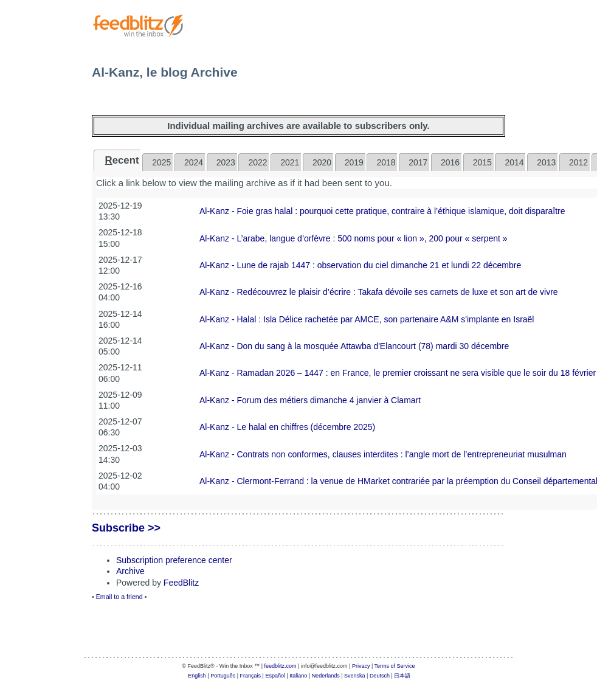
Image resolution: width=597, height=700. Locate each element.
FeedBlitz (181, 583)
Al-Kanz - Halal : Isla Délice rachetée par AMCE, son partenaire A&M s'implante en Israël (367, 319)
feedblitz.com (281, 666)
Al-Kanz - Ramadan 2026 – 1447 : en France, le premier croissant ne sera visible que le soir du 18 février (398, 373)
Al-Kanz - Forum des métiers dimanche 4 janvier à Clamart (310, 400)
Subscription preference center (174, 560)
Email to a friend (119, 597)
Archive (130, 571)
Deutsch (380, 676)
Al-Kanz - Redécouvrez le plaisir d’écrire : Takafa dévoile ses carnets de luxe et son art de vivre (379, 292)
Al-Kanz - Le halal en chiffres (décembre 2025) (287, 427)
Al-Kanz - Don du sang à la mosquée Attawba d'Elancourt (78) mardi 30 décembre (354, 346)
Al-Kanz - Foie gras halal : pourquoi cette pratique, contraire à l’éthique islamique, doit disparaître (382, 211)
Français (251, 676)
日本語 (402, 676)
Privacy (361, 666)
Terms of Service (395, 666)
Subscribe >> (126, 528)
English (197, 676)
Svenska (355, 676)
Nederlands (326, 676)
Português (223, 676)
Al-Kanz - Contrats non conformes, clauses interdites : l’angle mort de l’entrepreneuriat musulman (383, 454)
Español (275, 676)
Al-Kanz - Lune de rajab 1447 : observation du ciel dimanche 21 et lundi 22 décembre (360, 265)
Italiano (298, 676)
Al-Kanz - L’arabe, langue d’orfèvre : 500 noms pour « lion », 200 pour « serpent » (354, 238)
